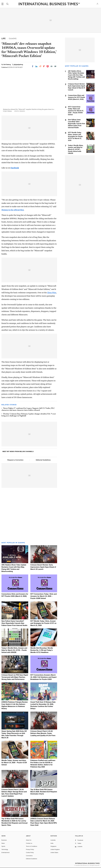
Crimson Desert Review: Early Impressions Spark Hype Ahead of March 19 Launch (43, 567)
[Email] (51, 66)
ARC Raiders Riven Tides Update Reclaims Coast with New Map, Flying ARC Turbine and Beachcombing (76, 75)
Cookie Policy (30, 853)
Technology (5, 849)
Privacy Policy (30, 849)
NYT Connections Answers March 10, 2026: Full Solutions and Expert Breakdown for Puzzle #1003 (43, 677)
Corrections (29, 856)
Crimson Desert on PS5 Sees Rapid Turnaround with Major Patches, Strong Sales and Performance (15, 677)
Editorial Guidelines (43, 460)
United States (54, 853)
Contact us (29, 843)
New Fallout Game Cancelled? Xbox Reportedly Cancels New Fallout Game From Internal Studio (14, 623)
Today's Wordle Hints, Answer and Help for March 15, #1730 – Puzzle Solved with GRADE (14, 650)
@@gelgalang (18, 64)
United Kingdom (55, 849)
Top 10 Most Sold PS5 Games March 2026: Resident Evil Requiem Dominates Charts (44, 792)
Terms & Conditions (32, 846)
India (52, 843)
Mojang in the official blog (13, 210)
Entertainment (5, 853)
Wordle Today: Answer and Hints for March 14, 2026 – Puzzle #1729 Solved (14, 763)
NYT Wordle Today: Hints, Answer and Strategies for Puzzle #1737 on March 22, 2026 (43, 623)
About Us (29, 840)
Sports (3, 846)
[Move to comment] (55, 66)
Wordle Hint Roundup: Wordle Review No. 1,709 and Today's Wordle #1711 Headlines (42, 650)
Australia (53, 840)
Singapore (53, 846)
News (3, 843)
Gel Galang (7, 64)
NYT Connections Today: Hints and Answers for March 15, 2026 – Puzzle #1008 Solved (43, 596)
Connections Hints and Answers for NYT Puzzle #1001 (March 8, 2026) (76, 97)
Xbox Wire (52, 293)
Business (4, 840)
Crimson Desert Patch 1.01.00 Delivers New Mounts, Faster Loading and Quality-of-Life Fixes (43, 733)
